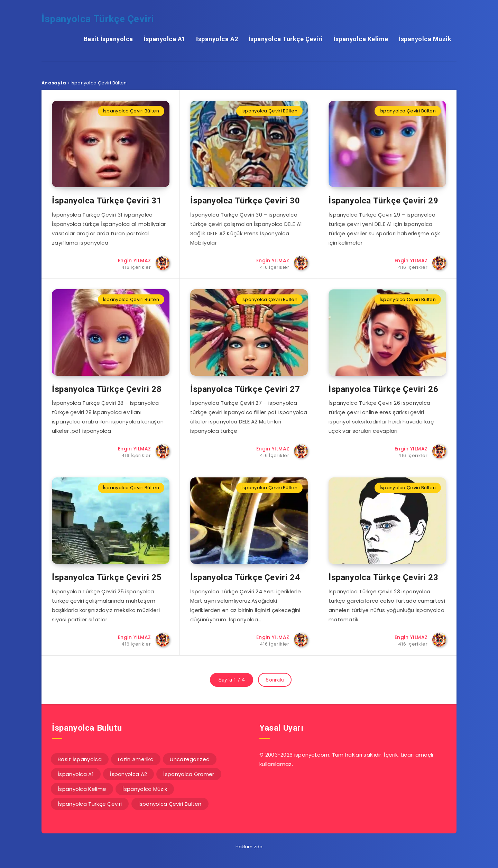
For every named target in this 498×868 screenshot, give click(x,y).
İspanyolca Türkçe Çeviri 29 (383, 201)
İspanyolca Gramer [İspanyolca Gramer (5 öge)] (189, 774)
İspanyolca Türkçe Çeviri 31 (107, 201)
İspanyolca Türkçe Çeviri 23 (383, 577)
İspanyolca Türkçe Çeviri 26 (383, 389)
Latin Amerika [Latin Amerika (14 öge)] (136, 759)
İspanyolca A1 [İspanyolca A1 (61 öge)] (76, 774)
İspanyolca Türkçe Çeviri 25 (107, 577)
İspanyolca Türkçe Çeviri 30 (245, 201)
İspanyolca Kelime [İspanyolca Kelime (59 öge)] (82, 789)
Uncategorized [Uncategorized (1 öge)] (190, 759)
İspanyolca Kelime (361, 39)
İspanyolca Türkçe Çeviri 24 (245, 577)
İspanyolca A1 (165, 39)
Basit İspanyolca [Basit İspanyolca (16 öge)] (80, 759)
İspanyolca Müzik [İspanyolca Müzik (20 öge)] (145, 789)
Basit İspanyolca (108, 39)
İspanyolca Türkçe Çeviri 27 (245, 389)
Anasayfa (54, 83)
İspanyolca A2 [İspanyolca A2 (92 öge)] (128, 774)
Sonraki (275, 680)
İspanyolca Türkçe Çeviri (98, 19)
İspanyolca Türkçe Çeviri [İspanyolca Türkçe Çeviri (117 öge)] (90, 804)
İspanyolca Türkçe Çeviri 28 (107, 389)
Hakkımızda (249, 847)
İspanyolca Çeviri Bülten (131, 111)
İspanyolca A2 (217, 39)
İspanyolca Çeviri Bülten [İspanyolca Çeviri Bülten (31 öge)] (170, 804)
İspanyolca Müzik (425, 39)
